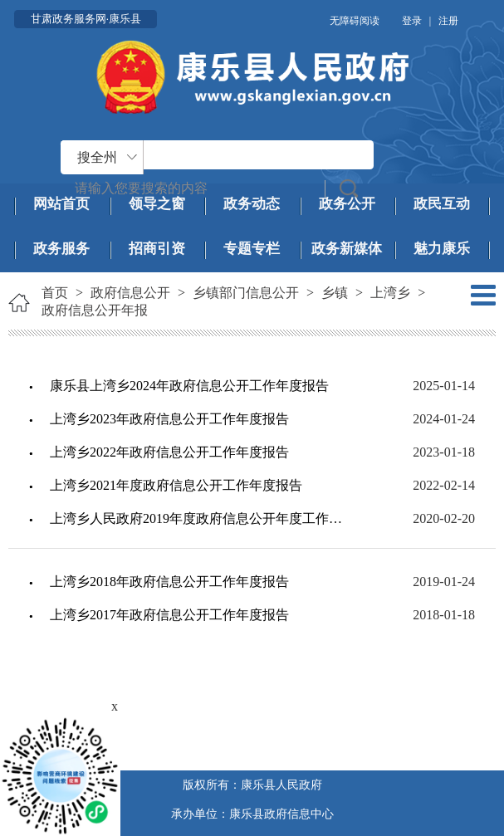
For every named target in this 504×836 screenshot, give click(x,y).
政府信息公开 (130, 293)
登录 (412, 21)
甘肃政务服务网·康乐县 (86, 19)
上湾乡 (390, 293)
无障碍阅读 (355, 21)
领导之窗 (157, 204)
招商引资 (157, 249)
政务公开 (347, 204)
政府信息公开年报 (95, 310)
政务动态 (252, 204)
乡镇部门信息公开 (246, 293)
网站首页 (61, 204)
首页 (55, 293)
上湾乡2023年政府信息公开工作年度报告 (169, 419)
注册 (448, 21)
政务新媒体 (347, 249)
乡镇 (335, 293)
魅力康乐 (442, 249)
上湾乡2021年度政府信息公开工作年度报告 (176, 485)
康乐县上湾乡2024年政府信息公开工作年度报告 (189, 386)
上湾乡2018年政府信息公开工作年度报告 (169, 582)
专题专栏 (252, 249)
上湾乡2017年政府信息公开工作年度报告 (169, 615)
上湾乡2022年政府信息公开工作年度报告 (169, 452)
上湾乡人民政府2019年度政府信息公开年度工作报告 (198, 518)
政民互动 (442, 204)
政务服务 (61, 249)
